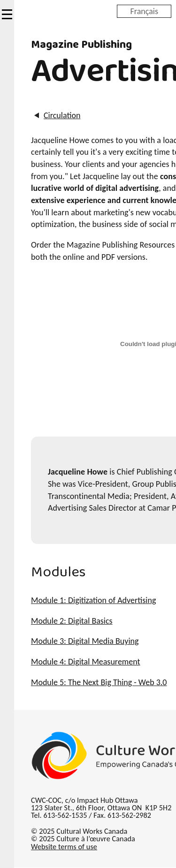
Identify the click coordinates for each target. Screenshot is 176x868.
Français (144, 11)
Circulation (61, 115)
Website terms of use (64, 847)
